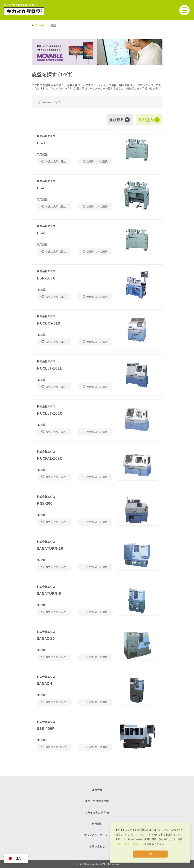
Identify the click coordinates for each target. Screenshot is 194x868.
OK (150, 854)
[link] (40, 25)
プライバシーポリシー (130, 844)
